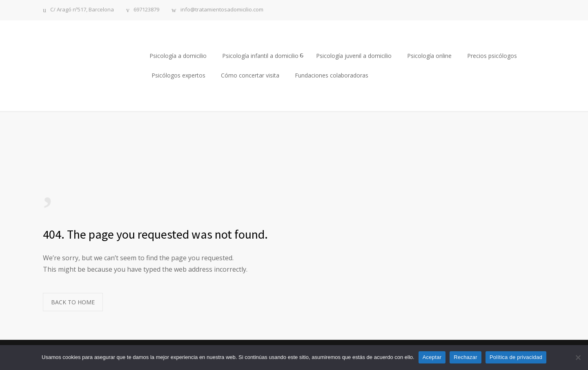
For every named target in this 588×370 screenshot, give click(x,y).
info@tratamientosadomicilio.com (222, 10)
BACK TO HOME (73, 302)
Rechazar (465, 357)
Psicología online (429, 56)
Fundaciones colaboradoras (332, 75)
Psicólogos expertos (178, 75)
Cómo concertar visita (250, 75)
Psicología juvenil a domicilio (354, 56)
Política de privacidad (516, 357)
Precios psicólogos (492, 56)
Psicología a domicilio (178, 56)
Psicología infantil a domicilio (260, 56)
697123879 (146, 10)
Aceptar (432, 357)
